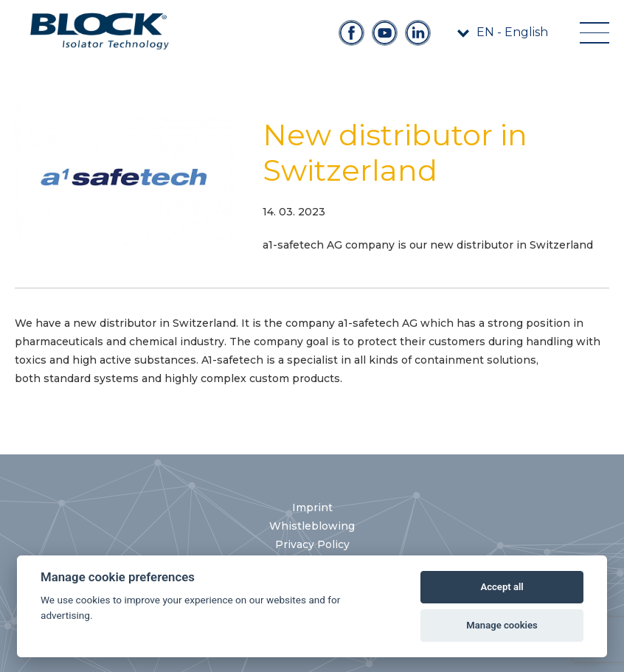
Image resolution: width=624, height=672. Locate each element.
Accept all (502, 587)
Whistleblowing (312, 526)
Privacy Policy (312, 544)
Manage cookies (502, 625)
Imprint (312, 508)
